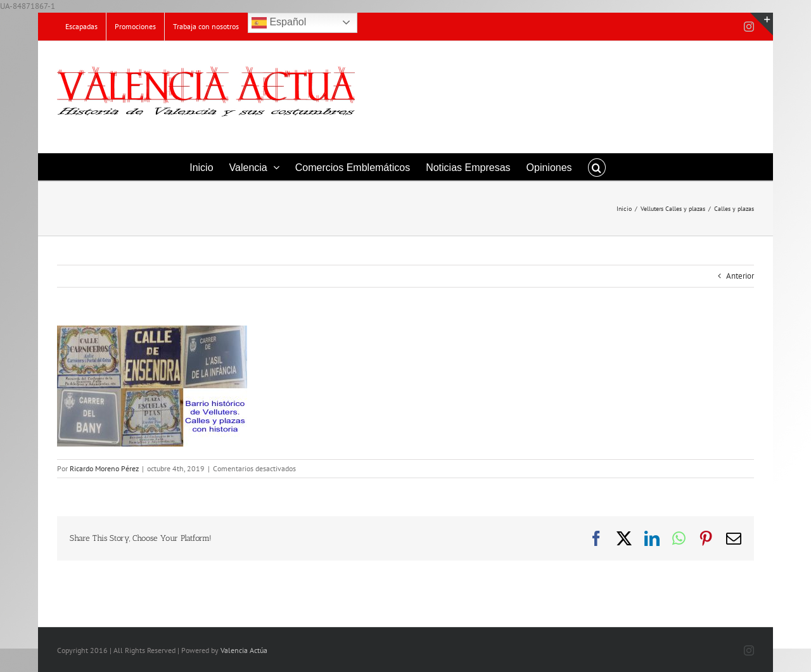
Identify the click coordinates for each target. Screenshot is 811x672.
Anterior (740, 276)
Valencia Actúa (244, 650)
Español (279, 23)
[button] (597, 167)
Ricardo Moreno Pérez (104, 468)
